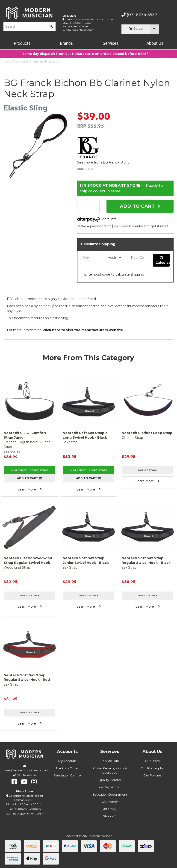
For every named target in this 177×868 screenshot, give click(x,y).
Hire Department (110, 787)
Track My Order (67, 768)
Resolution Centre (67, 775)
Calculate (163, 260)
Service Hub (110, 761)
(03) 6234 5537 (139, 15)
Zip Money (110, 802)
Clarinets (38, 62)
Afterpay (110, 809)
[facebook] (14, 782)
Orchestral (22, 62)
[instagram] (34, 782)
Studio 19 (110, 816)
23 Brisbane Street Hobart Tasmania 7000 (89, 19)
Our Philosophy (152, 768)
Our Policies (152, 775)
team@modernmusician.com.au (26, 770)
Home (7, 62)
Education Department (110, 794)
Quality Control (110, 780)
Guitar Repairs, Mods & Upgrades (110, 770)
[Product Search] (25, 27)
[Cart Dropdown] (154, 29)
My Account (67, 761)
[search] (51, 27)
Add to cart (29, 478)
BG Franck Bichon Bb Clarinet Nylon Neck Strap (90, 62)
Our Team (152, 761)
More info (97, 219)
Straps (52, 62)
